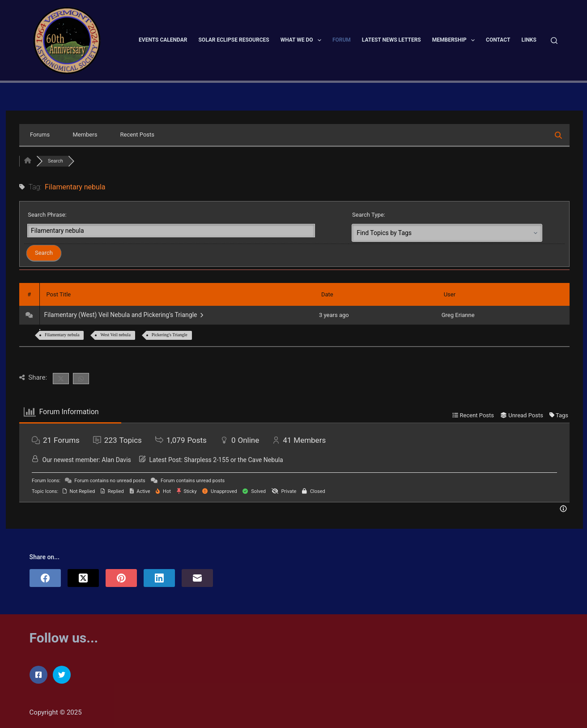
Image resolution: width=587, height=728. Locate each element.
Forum (342, 40)
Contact (498, 40)
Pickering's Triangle (170, 335)
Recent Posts (137, 135)
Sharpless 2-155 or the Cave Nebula (233, 460)
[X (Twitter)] (83, 578)
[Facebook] (45, 578)
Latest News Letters (391, 40)
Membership (455, 40)
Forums (40, 135)
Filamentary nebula (62, 335)
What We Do (303, 40)
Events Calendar (163, 40)
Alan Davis (116, 460)
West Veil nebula (115, 335)
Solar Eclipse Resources (234, 40)
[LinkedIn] (159, 578)
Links (529, 40)
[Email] (197, 578)
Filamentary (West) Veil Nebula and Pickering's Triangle (124, 315)
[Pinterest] (121, 578)
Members (85, 135)
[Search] (554, 41)
